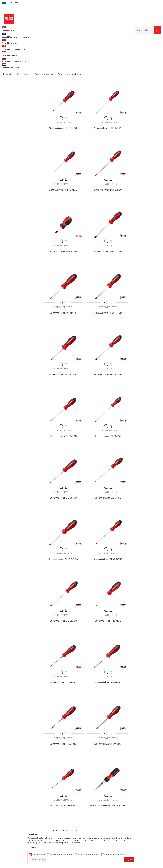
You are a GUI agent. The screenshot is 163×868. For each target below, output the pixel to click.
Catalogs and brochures (83, 799)
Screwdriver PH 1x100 (143, 102)
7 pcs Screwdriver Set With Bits (102, 564)
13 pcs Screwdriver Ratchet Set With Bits (143, 621)
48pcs (8, 75)
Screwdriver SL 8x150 (61, 447)
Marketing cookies (115, 855)
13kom (8, 67)
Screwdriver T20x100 (61, 505)
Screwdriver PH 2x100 (102, 159)
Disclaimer (123, 785)
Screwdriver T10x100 (102, 447)
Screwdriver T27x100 (143, 505)
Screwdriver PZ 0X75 (143, 217)
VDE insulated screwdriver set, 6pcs (143, 736)
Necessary (39, 855)
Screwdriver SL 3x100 (61, 332)
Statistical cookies (89, 855)
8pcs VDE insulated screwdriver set (102, 621)
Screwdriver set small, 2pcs (61, 735)
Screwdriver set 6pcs (61, 620)
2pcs (7, 71)
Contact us (76, 804)
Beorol (8, 91)
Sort (122, 47)
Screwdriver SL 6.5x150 (143, 389)
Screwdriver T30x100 (61, 562)
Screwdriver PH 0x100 (61, 102)
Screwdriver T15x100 (143, 447)
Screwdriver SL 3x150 (102, 332)
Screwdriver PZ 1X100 (61, 274)
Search (19, 113)
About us (75, 780)
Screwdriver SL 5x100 (143, 332)
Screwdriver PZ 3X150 (143, 274)
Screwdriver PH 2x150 (143, 159)
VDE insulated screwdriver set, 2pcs (102, 736)
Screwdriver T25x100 (102, 505)
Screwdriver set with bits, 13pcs (61, 679)
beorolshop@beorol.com (28, 796)
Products (19, 41)
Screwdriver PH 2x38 (61, 217)
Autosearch (109, 47)
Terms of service (127, 780)
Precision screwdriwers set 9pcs (143, 564)
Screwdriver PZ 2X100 (102, 274)
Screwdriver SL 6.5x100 (102, 389)
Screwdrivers (10, 55)
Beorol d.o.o (7, 41)
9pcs (7, 79)
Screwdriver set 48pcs (102, 677)
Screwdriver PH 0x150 (102, 102)
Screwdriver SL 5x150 (61, 389)
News (73, 785)
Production (76, 790)
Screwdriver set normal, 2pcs (143, 679)
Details (32, 847)
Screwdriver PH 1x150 (61, 159)
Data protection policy (130, 790)
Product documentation (84, 795)
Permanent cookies (61, 855)
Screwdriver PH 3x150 (102, 217)
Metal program (33, 41)
